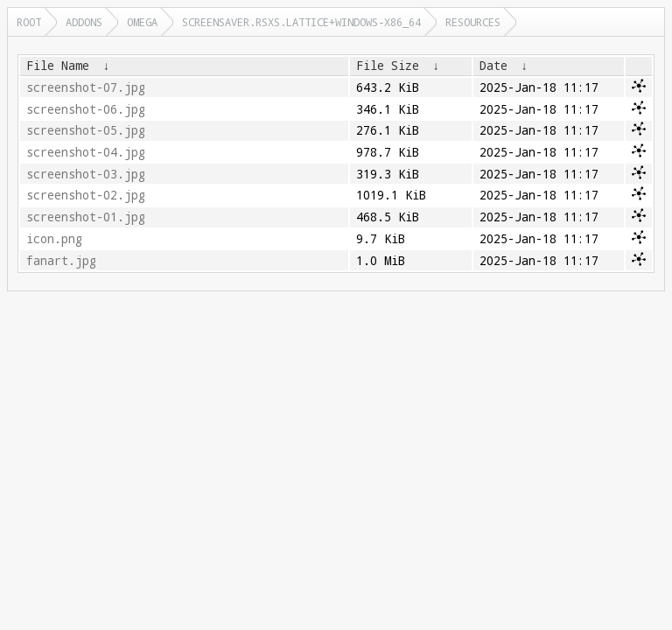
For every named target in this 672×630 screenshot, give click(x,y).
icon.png (54, 239)
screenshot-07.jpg (86, 87)
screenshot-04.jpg (86, 152)
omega (142, 22)
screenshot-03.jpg (86, 174)
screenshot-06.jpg (86, 109)
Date (493, 66)
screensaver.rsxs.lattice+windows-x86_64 (301, 22)
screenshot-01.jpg (86, 217)
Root (29, 22)
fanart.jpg (61, 261)
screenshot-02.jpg (86, 195)
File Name (58, 66)
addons (84, 22)
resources (473, 22)
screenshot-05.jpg (86, 130)
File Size (388, 66)
